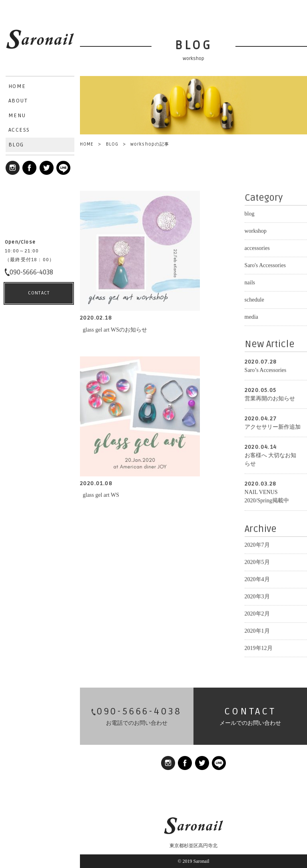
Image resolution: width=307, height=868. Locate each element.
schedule (254, 298)
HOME (87, 144)
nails (250, 281)
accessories (257, 247)
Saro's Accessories (265, 264)
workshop (256, 229)
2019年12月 (259, 647)
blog (250, 212)
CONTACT (39, 848)
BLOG (112, 144)
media (251, 315)
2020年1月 (257, 629)
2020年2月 (257, 612)
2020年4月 (257, 578)
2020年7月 (257, 543)
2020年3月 (257, 595)
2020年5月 (257, 561)
